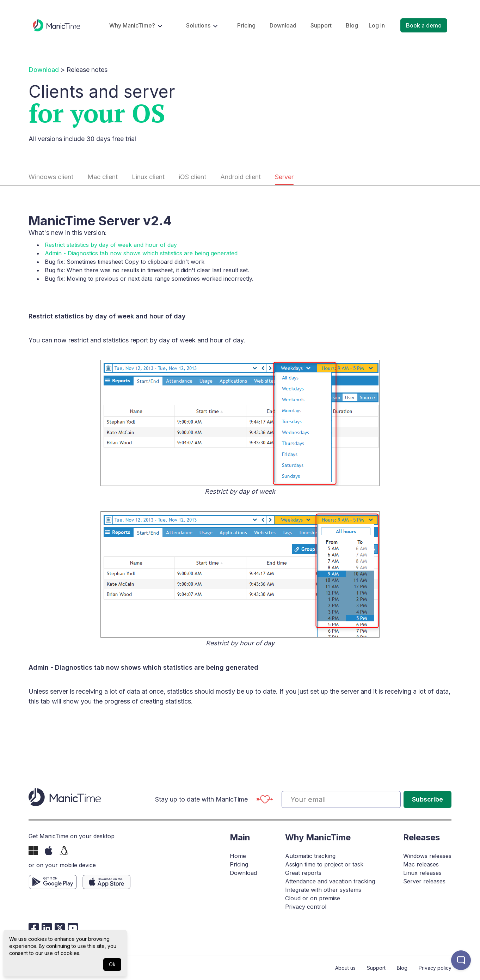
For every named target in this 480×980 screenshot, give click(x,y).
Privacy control (306, 907)
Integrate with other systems (323, 890)
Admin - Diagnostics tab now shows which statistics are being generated (141, 253)
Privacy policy (435, 968)
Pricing (246, 25)
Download (283, 25)
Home (238, 856)
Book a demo (424, 25)
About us (345, 968)
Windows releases (427, 856)
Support (321, 25)
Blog (352, 25)
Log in (377, 25)
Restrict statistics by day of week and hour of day (111, 245)
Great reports (303, 873)
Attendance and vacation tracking (330, 881)
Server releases (424, 881)
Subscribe (427, 799)
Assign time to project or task (324, 864)
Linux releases (422, 873)
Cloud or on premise (313, 898)
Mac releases (421, 864)
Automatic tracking (310, 856)
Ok (112, 964)
